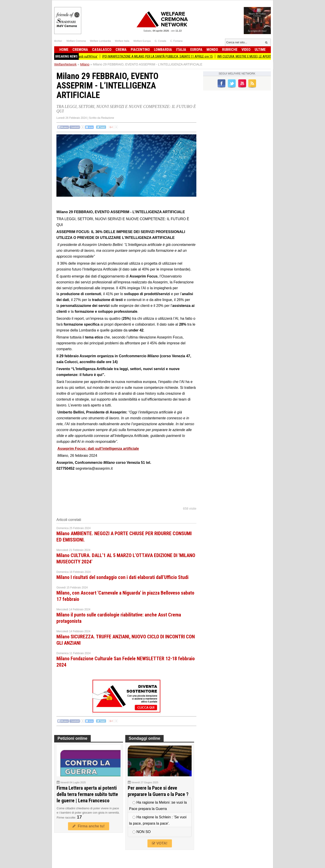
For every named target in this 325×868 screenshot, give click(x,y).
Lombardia (163, 50)
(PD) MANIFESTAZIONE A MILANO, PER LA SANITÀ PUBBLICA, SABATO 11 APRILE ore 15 (160, 56)
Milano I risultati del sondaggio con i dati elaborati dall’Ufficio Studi (122, 577)
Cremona (80, 50)
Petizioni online (72, 738)
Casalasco (102, 50)
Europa (196, 50)
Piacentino (140, 50)
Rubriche (230, 50)
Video (246, 50)
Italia (181, 50)
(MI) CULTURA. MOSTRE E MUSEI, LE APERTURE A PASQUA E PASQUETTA (266, 56)
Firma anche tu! (88, 826)
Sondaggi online (144, 738)
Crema (121, 50)
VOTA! (160, 843)
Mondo (212, 50)
